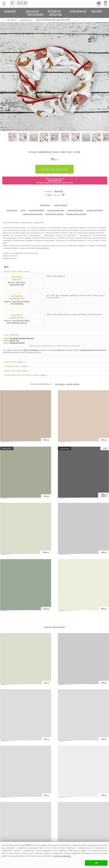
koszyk (99, 6)
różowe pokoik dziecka (33, 214)
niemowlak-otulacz (76, 210)
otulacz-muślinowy (95, 210)
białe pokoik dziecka (54, 214)
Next (104, 73)
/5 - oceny (53, 195)
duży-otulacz (12, 210)
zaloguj (105, 6)
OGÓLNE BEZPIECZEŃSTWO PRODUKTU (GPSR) (26, 375)
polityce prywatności (62, 856)
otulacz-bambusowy (56, 210)
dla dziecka (45, 205)
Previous (5, 73)
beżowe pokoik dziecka (76, 214)
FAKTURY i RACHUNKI (17, 371)
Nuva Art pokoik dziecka (55, 627)
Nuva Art (59, 191)
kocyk (23, 210)
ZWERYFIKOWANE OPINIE (17, 272)
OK (96, 863)
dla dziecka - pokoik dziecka (67, 384)
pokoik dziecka (61, 205)
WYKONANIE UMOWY (16, 366)
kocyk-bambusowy (36, 210)
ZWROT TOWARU (15, 362)
